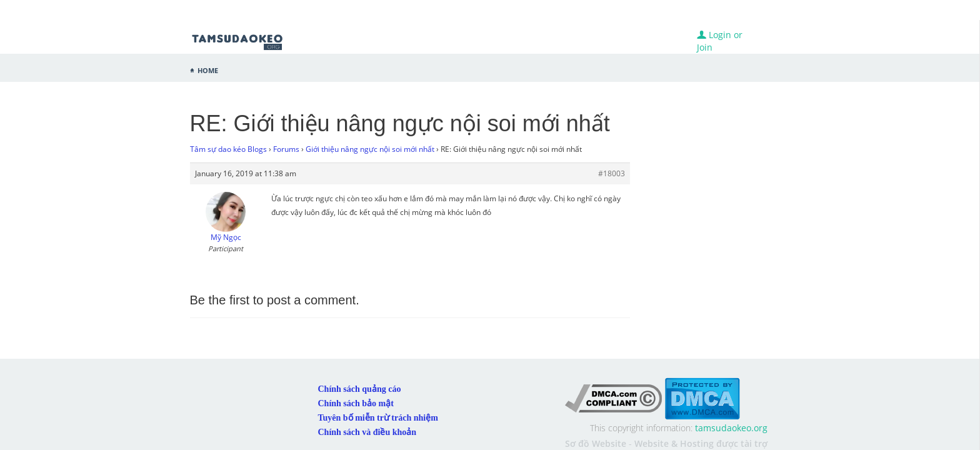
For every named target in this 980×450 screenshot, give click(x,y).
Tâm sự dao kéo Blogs (228, 149)
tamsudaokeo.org (731, 404)
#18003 (612, 173)
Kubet (755, 435)
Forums (286, 149)
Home (208, 69)
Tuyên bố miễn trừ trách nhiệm (378, 394)
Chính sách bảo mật (356, 380)
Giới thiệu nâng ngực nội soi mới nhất (370, 149)
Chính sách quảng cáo (360, 365)
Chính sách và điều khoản (367, 408)
